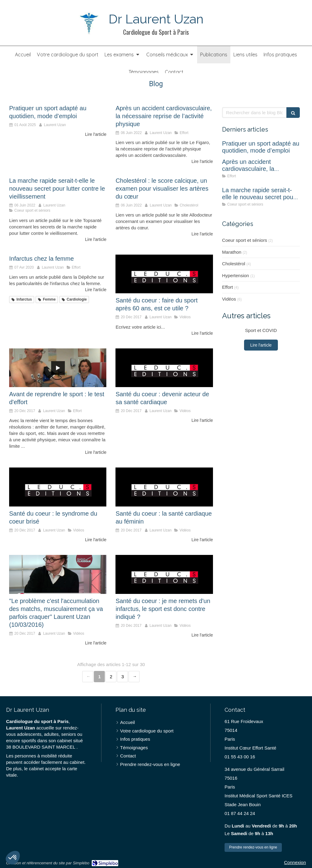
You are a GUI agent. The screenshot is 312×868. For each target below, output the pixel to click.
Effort (228, 287)
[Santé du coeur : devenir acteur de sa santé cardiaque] (164, 368)
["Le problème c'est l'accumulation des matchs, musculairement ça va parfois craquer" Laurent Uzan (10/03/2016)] (58, 574)
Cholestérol (234, 264)
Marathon (232, 252)
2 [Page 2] (111, 677)
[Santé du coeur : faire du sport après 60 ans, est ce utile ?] (164, 274)
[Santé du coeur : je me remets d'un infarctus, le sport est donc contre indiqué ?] (164, 574)
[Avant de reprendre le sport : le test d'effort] (58, 368)
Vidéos (229, 299)
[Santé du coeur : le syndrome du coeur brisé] (58, 487)
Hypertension (236, 275)
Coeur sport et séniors (245, 240)
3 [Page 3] (122, 677)
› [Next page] (134, 677)
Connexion (295, 862)
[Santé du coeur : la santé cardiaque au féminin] (164, 487)
